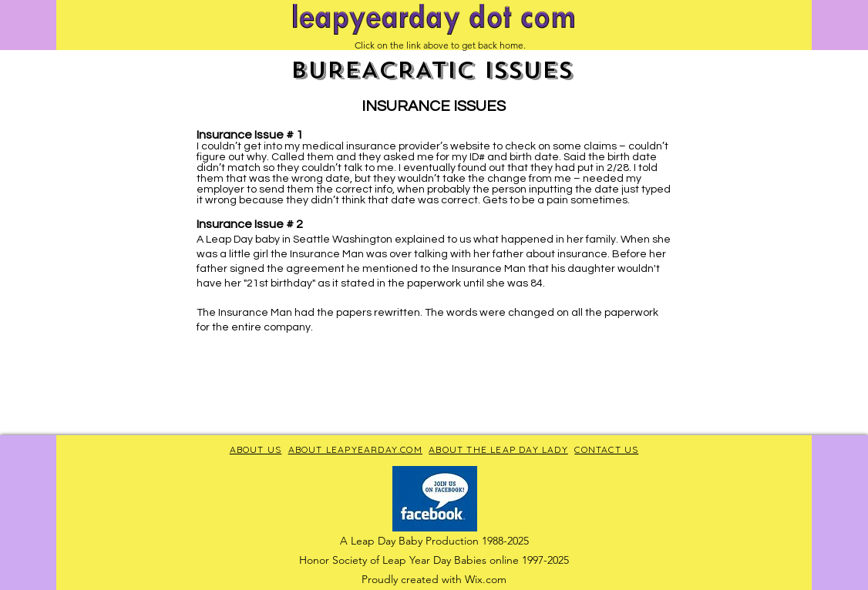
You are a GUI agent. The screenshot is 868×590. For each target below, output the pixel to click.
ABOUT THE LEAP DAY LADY (498, 449)
